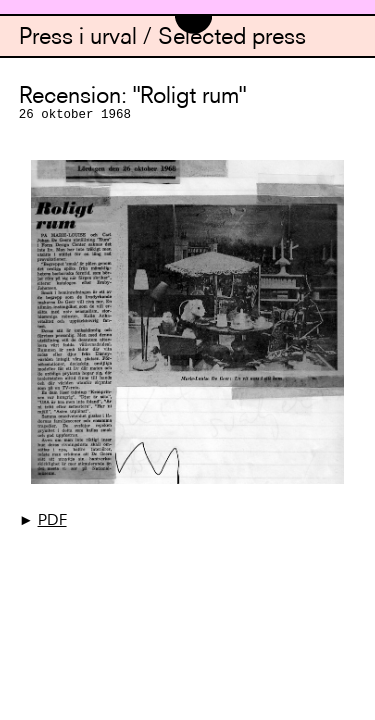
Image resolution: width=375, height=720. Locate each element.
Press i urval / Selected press (162, 38)
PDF (52, 521)
